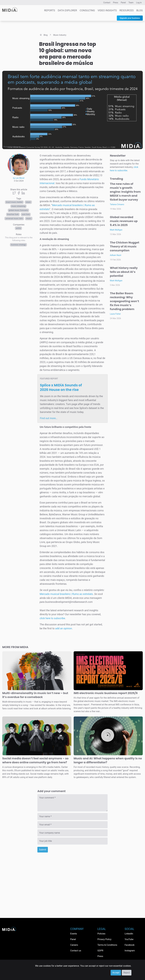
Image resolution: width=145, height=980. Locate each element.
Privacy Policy (104, 939)
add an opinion (64, 628)
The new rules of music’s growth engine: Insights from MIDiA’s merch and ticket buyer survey (125, 192)
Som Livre (26, 214)
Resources (127, 10)
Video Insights (107, 10)
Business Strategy (18, 245)
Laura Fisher (115, 314)
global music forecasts (18, 210)
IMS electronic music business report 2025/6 (106, 693)
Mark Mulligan (116, 230)
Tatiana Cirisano (117, 204)
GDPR (100, 951)
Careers (74, 945)
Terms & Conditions (107, 945)
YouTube (129, 939)
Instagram (130, 951)
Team (131, 3)
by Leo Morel (19, 178)
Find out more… (49, 418)
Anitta (18, 228)
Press (115, 3)
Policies (101, 934)
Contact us (76, 951)
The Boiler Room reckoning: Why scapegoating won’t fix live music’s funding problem (124, 301)
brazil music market (14, 202)
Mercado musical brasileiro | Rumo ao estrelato (66, 594)
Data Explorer (67, 10)
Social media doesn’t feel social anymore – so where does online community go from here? (35, 760)
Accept (116, 973)
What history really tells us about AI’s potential (124, 272)
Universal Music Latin (14, 219)
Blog (140, 10)
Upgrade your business (130, 18)
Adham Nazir (116, 255)
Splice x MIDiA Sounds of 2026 (61, 387)
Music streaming (18, 206)
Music (29, 219)
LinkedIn (129, 934)
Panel (123, 3)
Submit (43, 850)
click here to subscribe (52, 618)
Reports (50, 10)
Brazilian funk (13, 214)
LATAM (28, 202)
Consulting (87, 10)
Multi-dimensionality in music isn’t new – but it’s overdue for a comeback (35, 695)
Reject (127, 973)
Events (74, 934)
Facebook (129, 945)
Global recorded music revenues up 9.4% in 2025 (124, 221)
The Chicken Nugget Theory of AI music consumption (125, 246)
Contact (107, 3)
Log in (139, 3)
